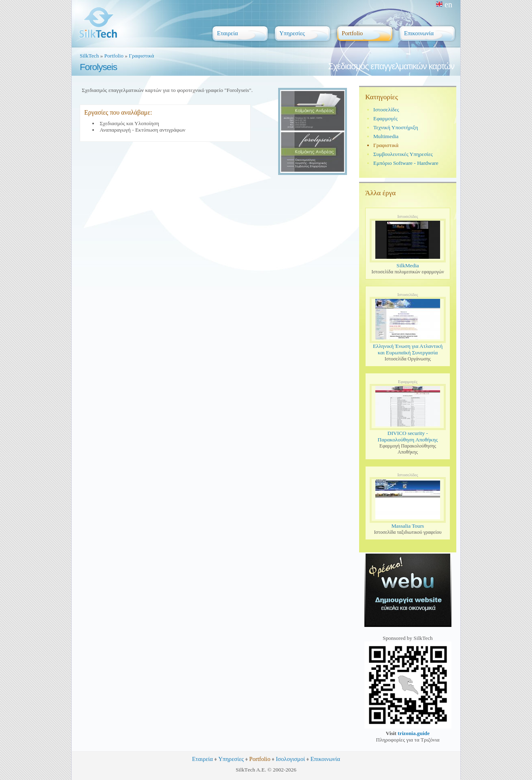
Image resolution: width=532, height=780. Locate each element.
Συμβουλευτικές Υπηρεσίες (403, 154)
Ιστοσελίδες (386, 110)
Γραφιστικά (141, 56)
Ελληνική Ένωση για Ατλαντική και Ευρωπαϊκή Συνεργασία (408, 349)
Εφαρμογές (385, 118)
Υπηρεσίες (231, 759)
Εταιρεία (202, 759)
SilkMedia (408, 265)
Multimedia (386, 136)
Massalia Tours (408, 526)
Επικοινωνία (325, 759)
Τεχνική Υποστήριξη (396, 127)
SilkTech (89, 56)
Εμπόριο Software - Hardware (406, 163)
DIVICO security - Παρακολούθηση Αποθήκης (408, 436)
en (444, 4)
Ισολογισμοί (290, 759)
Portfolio (114, 56)
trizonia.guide (414, 733)
